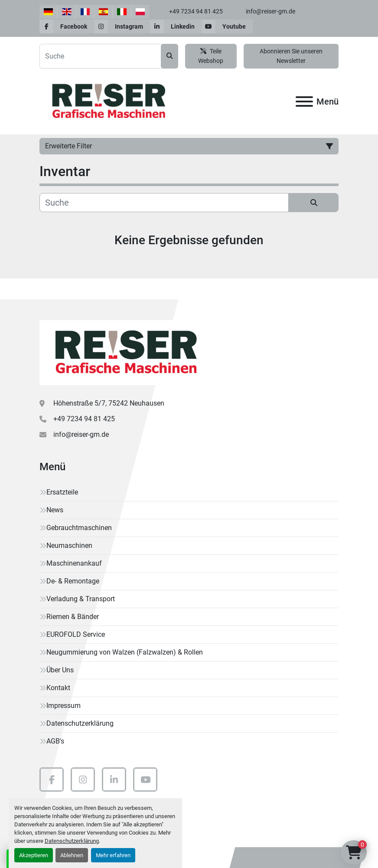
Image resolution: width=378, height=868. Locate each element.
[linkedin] (176, 26)
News (55, 510)
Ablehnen (72, 855)
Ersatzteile (62, 492)
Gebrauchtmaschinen (79, 528)
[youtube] (227, 26)
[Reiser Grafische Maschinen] (124, 352)
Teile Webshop (211, 56)
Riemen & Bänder (73, 617)
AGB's (55, 741)
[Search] (109, 56)
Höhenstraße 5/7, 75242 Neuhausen (109, 403)
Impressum (64, 706)
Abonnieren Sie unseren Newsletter (291, 56)
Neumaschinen (69, 545)
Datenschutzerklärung (72, 841)
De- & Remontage (73, 581)
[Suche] (164, 203)
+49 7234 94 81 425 (195, 11)
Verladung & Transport (81, 599)
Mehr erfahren (113, 855)
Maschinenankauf (74, 563)
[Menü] (304, 102)
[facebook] (67, 26)
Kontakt (58, 688)
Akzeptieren (34, 855)
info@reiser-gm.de (270, 11)
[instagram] (122, 26)
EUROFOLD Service (76, 634)
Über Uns (60, 670)
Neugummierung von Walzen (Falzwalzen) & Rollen (125, 652)
